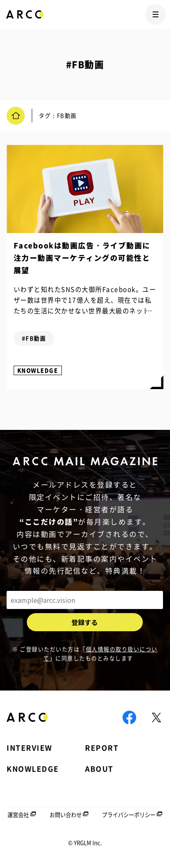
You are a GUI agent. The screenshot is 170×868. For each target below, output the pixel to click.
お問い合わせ (66, 815)
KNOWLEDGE (38, 370)
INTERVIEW (30, 748)
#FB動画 (34, 338)
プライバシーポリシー (129, 815)
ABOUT (99, 769)
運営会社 (18, 815)
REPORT (102, 748)
